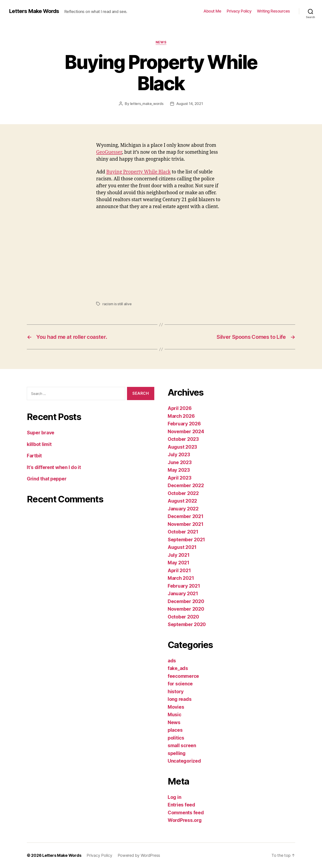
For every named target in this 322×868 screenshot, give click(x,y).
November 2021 (186, 524)
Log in (174, 797)
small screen (182, 745)
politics (176, 738)
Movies (176, 707)
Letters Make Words (34, 11)
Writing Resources (273, 11)
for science (180, 684)
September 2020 (187, 624)
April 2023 (179, 478)
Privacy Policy (239, 11)
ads (172, 661)
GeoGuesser (109, 152)
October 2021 (183, 532)
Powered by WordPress (139, 855)
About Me (212, 11)
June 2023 (180, 462)
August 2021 (182, 547)
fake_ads (178, 668)
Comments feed (186, 813)
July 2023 (179, 455)
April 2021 (179, 570)
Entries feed (181, 805)
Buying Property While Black (138, 172)
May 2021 (179, 563)
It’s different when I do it (54, 467)
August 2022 (182, 501)
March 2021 (181, 578)
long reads (180, 699)
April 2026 (180, 408)
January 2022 (183, 509)
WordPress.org (185, 820)
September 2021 (186, 540)
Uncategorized (184, 761)
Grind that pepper (47, 479)
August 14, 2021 (190, 104)
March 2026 (181, 416)
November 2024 (186, 432)
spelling (177, 753)
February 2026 (184, 424)
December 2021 (186, 516)
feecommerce (183, 676)
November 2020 (186, 609)
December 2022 (186, 485)
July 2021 (179, 555)
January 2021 (183, 594)
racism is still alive (117, 304)
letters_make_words (147, 104)
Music (175, 715)
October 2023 (183, 439)
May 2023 (179, 470)
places (175, 730)
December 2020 (186, 601)
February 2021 (184, 586)
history (176, 692)
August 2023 (182, 447)
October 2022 (183, 493)
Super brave (41, 433)
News (161, 42)
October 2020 (183, 617)
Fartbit (34, 456)
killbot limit (39, 444)
